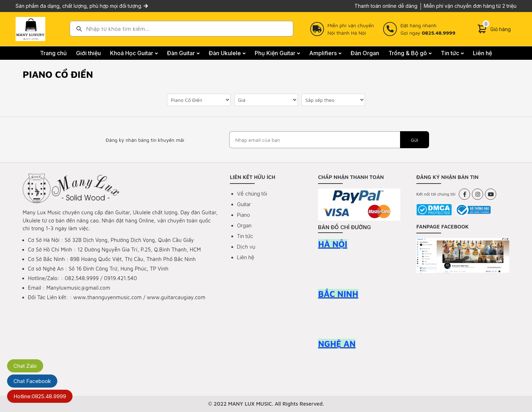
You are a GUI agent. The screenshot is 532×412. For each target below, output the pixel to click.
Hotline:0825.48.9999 (40, 396)
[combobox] (181, 29)
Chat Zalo (25, 366)
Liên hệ (246, 257)
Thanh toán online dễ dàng (386, 6)
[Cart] (494, 29)
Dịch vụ (246, 247)
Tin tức (245, 236)
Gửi (414, 140)
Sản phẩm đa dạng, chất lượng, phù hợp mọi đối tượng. (82, 6)
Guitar (244, 204)
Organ (244, 225)
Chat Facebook (32, 381)
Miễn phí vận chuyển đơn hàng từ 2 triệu (470, 6)
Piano (244, 215)
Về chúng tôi (252, 194)
